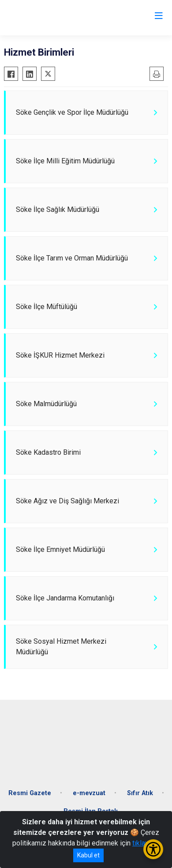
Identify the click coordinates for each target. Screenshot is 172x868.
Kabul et (88, 855)
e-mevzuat (89, 793)
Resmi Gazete (30, 793)
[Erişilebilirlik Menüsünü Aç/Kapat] (153, 849)
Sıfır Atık (140, 793)
